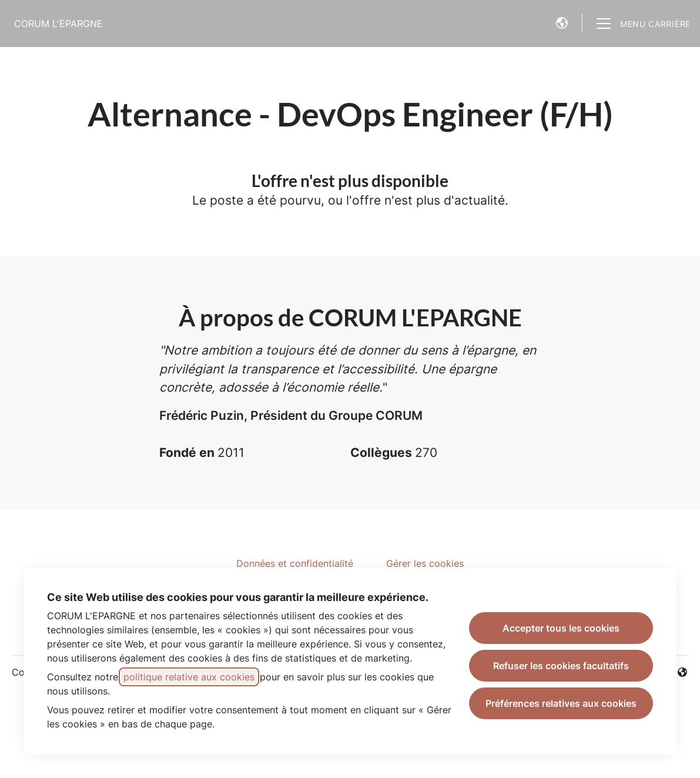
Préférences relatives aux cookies (561, 703)
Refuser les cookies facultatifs (561, 666)
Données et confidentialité (295, 563)
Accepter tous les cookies (561, 628)
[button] (562, 24)
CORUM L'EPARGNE (58, 24)
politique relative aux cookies (189, 677)
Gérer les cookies (425, 563)
